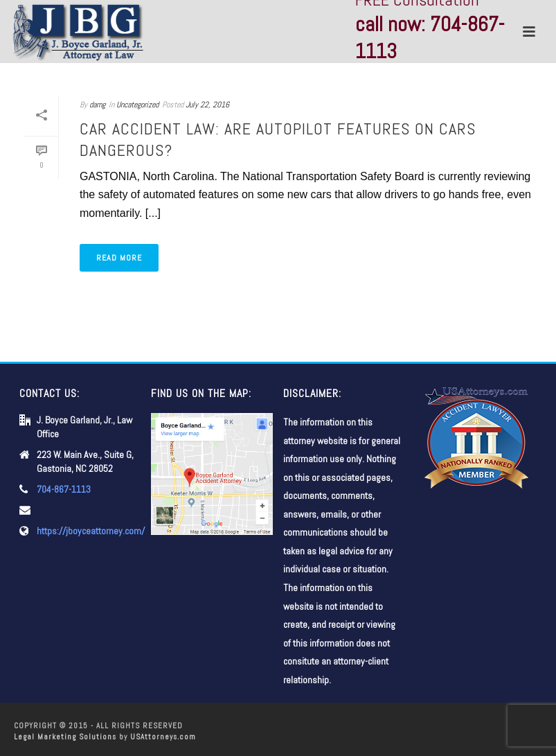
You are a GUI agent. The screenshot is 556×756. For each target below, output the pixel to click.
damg (97, 105)
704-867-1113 (64, 489)
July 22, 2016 (207, 105)
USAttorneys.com (163, 737)
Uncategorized (137, 105)
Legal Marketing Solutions (65, 737)
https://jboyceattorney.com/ (91, 531)
